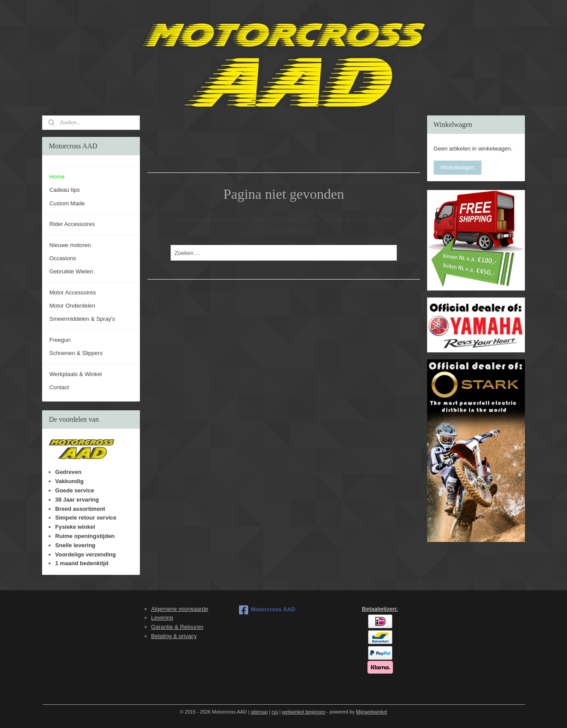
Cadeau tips (64, 190)
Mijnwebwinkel (372, 712)
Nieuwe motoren (70, 245)
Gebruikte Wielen (71, 271)
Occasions (62, 258)
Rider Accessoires (72, 224)
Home (57, 177)
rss (275, 712)
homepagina (293, 229)
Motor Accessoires (72, 292)
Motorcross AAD (267, 610)
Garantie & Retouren (177, 627)
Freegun (60, 340)
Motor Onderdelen (72, 306)
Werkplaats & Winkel (75, 374)
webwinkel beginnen (304, 712)
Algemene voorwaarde (180, 609)
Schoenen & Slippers (76, 353)
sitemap (259, 712)
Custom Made (67, 203)
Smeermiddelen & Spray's (82, 319)
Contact (59, 387)
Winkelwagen (458, 167)
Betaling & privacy (174, 636)
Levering (162, 618)
